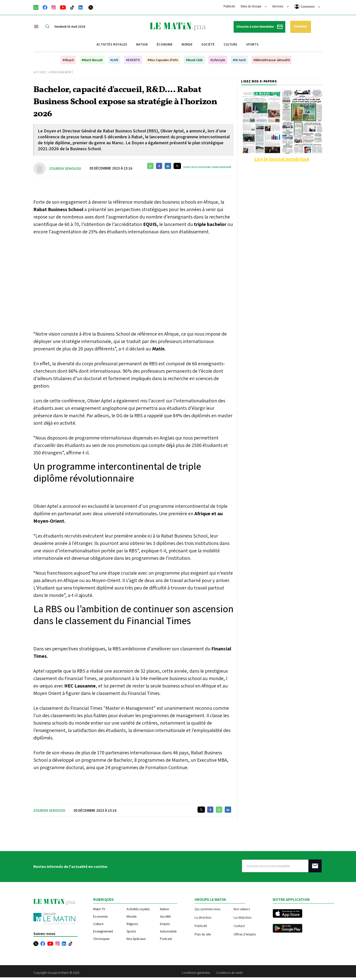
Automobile (168, 931)
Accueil (40, 72)
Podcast (166, 939)
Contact (239, 926)
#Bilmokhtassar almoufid (272, 60)
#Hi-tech (239, 60)
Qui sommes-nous (207, 909)
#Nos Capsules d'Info (163, 60)
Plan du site (203, 934)
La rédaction (243, 917)
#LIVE (114, 60)
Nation (142, 44)
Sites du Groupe (254, 6)
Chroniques (101, 939)
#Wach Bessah (92, 60)
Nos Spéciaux (136, 939)
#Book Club (194, 60)
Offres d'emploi (245, 934)
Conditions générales (196, 973)
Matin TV (99, 909)
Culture (231, 44)
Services (280, 6)
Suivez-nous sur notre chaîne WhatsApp (207, 167)
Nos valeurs (242, 909)
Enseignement (62, 72)
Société (208, 44)
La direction (203, 917)
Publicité (229, 6)
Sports (252, 44)
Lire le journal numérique (282, 159)
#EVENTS (133, 60)
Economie (100, 916)
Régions (132, 924)
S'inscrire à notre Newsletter (259, 27)
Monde (187, 44)
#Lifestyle (218, 60)
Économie (165, 44)
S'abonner (300, 26)
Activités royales (112, 44)
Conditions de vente (229, 973)
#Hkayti (68, 60)
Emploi (165, 924)
